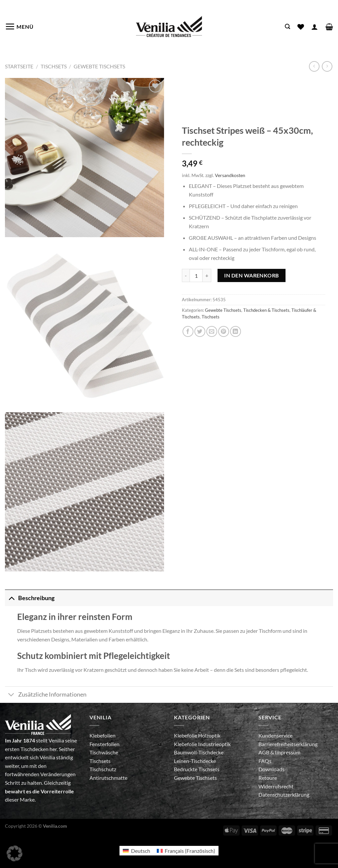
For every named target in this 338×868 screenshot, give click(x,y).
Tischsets (54, 66)
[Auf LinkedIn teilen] (236, 331)
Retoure (268, 778)
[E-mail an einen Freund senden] (212, 331)
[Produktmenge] (196, 275)
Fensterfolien (104, 744)
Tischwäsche (104, 752)
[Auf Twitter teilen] (200, 331)
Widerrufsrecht (276, 786)
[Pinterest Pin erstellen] (224, 331)
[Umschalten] (11, 598)
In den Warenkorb (252, 275)
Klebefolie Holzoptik (197, 735)
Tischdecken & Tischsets (266, 310)
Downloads (271, 769)
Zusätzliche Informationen (46, 695)
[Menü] (19, 26)
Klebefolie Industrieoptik (202, 744)
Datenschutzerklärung (284, 795)
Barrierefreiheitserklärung (288, 744)
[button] (15, 853)
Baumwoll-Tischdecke (199, 752)
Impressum (288, 752)
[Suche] (287, 27)
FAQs (265, 761)
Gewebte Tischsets (99, 66)
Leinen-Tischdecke (195, 761)
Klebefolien (102, 735)
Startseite (19, 66)
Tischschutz (103, 769)
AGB (264, 752)
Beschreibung (30, 598)
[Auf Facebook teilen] (188, 331)
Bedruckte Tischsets (197, 769)
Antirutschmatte (108, 778)
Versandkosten (230, 175)
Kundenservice (275, 735)
